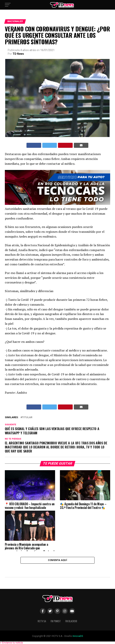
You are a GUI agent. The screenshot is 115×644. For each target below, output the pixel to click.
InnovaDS (78, 636)
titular (27, 417)
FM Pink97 (56, 621)
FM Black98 (71, 621)
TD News (18, 54)
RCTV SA (42, 621)
